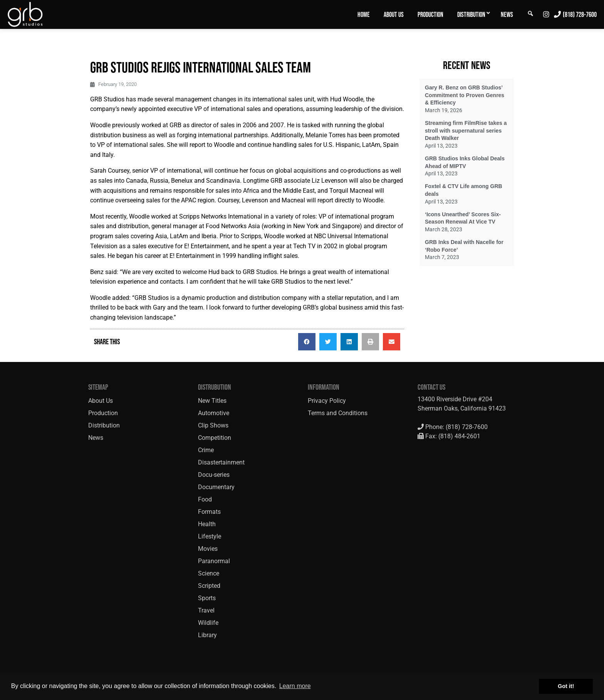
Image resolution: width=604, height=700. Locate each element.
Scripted (209, 586)
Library (207, 635)
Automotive (214, 413)
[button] (307, 342)
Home (364, 15)
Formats (209, 512)
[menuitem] (364, 14)
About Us (394, 15)
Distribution (471, 15)
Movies (208, 549)
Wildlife (208, 623)
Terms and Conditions (338, 413)
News (507, 15)
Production (430, 15)
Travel (206, 610)
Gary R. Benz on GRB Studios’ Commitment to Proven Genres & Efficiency (465, 95)
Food (205, 499)
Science (209, 573)
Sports (207, 598)
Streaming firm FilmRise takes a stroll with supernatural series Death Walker (466, 130)
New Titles (212, 401)
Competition (215, 438)
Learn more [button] (295, 686)
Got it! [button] (566, 686)
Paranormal (214, 561)
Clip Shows (213, 425)
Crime (206, 450)
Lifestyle (210, 536)
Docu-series (214, 475)
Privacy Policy (327, 401)
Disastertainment (221, 462)
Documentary (216, 487)
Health (207, 524)
